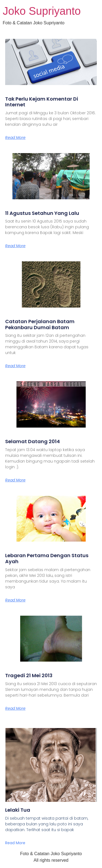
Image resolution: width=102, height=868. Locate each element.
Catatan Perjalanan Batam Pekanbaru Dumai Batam (40, 324)
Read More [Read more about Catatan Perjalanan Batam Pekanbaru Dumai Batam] (15, 366)
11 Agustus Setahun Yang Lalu (42, 213)
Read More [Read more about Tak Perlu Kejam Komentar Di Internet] (15, 138)
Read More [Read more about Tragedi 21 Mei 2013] (15, 708)
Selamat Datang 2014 (33, 441)
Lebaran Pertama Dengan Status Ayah (47, 558)
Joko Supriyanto (42, 11)
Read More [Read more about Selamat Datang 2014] (15, 480)
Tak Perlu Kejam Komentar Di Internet (42, 102)
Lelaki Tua (18, 810)
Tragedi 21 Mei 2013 (29, 675)
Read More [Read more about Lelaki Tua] (15, 843)
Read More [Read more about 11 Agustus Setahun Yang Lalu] (15, 246)
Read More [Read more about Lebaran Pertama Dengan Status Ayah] (15, 600)
